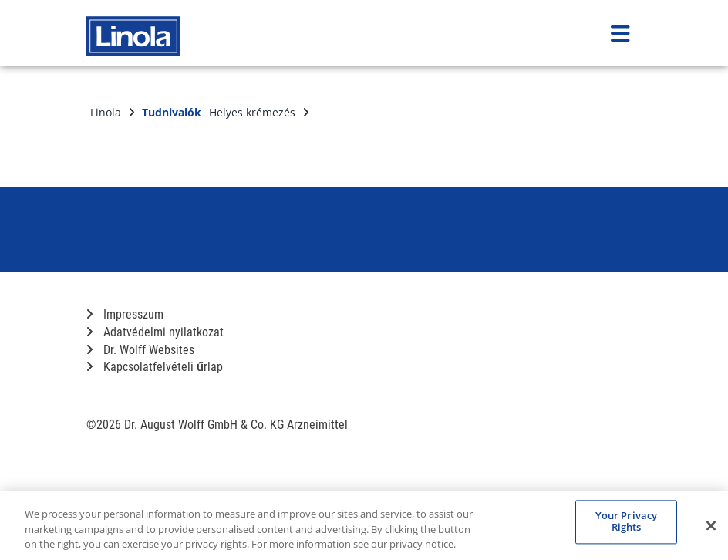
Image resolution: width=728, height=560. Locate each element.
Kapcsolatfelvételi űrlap (155, 367)
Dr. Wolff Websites (140, 350)
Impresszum (125, 314)
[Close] (711, 525)
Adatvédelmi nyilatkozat (155, 332)
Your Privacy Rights (627, 521)
